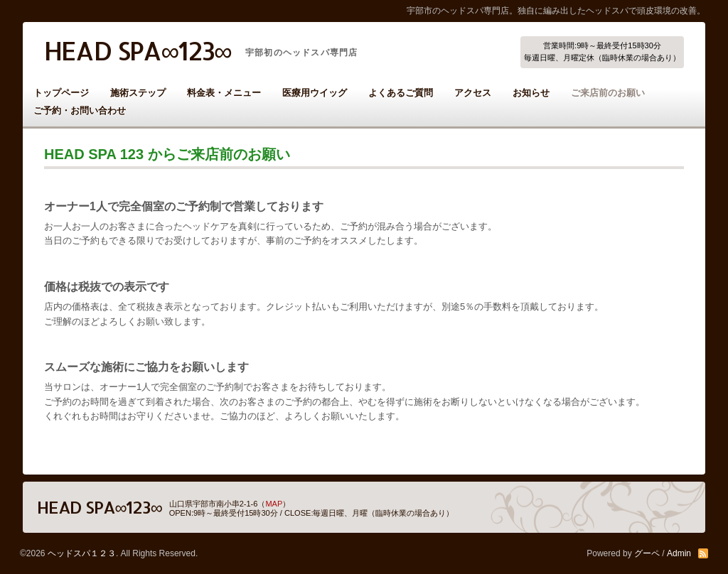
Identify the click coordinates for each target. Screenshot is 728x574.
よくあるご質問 (401, 93)
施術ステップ (138, 93)
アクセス (473, 93)
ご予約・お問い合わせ (80, 110)
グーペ (647, 553)
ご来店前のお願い (608, 93)
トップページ (61, 93)
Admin (679, 553)
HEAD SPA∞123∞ (138, 50)
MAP (274, 504)
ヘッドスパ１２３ (82, 553)
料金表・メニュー (224, 93)
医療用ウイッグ (315, 93)
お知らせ (531, 93)
